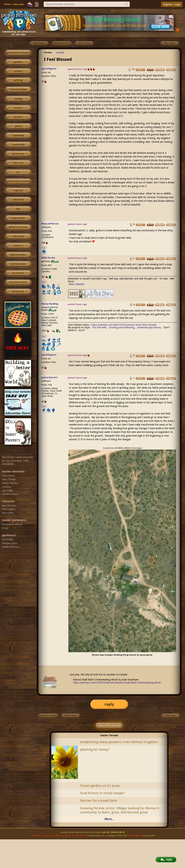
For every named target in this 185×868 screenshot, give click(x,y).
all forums (18, 292)
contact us (35, 836)
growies (18, 62)
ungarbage (18, 135)
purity (18, 126)
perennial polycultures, (149, 327)
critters (18, 71)
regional (18, 191)
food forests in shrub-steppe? (102, 793)
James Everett (50, 377)
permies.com (18, 264)
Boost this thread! (109, 725)
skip (18, 209)
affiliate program (63, 836)
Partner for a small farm (99, 801)
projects (18, 246)
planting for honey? (95, 749)
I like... (44, 248)
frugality (60, 52)
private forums (18, 282)
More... (109, 819)
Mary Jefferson (50, 224)
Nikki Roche (48, 258)
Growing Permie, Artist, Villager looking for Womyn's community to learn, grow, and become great (120, 810)
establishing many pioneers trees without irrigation (119, 742)
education (18, 200)
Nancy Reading (50, 304)
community (18, 145)
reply (109, 704)
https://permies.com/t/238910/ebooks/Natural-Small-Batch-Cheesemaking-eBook (117, 683)
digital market (18, 255)
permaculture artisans (18, 181)
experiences (18, 218)
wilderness (18, 154)
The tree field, (99, 327)
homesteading (18, 89)
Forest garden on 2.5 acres (100, 786)
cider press (18, 236)
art (18, 172)
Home (7, 4)
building (18, 80)
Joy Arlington (49, 69)
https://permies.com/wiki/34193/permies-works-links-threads (124, 325)
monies (18, 108)
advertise (48, 836)
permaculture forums (18, 53)
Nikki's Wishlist (76, 284)
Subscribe (18, 4)
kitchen (18, 117)
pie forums (18, 273)
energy (18, 99)
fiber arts (18, 163)
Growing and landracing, (122, 327)
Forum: (48, 52)
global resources (18, 227)
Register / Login (172, 4)
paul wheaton (135, 836)
